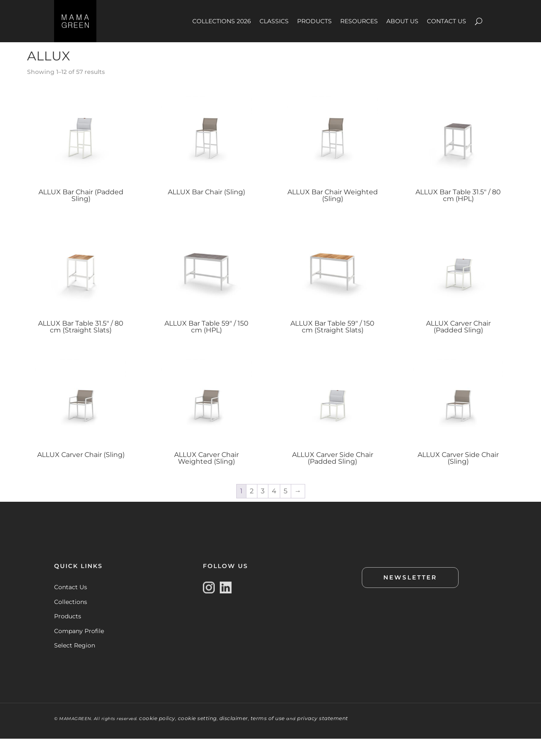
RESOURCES (359, 21)
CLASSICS (274, 21)
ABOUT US (402, 21)
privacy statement (323, 736)
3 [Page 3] (263, 508)
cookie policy (157, 736)
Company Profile (79, 648)
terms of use (268, 736)
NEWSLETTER (410, 594)
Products (68, 633)
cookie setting (197, 736)
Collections (71, 619)
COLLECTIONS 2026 (222, 21)
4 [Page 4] (274, 508)
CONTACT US (447, 21)
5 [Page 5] (286, 508)
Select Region (75, 662)
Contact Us (71, 604)
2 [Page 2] (252, 508)
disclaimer (234, 736)
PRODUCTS (314, 21)
